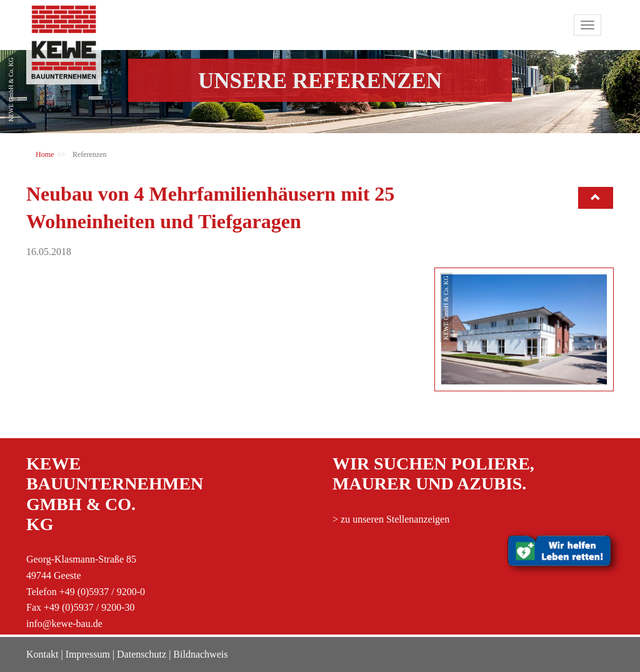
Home (45, 154)
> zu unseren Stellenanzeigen (391, 519)
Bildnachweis (200, 654)
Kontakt (42, 654)
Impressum (88, 654)
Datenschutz (142, 654)
